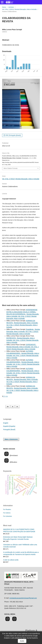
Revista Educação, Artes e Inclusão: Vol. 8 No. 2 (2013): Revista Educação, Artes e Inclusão (22, 382)
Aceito (22, 641)
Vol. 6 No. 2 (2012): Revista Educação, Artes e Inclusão (19, 9)
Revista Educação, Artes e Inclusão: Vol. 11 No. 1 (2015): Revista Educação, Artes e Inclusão (23, 364)
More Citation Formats (11, 168)
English (6, 423)
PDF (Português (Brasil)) (13, 135)
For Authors (7, 513)
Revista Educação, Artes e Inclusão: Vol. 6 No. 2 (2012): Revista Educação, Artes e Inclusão (23, 316)
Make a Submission (11, 439)
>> (7, 396)
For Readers (7, 509)
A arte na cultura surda (11, 560)
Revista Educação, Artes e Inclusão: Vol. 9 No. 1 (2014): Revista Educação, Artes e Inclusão (22, 325)
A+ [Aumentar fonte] (8, 407)
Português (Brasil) (9, 430)
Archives (11, 7)
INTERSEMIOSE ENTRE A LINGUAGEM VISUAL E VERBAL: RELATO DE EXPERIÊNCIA (22, 312)
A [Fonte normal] (13, 407)
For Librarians (8, 516)
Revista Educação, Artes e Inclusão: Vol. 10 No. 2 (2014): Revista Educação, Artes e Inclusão (23, 373)
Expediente (30, 329)
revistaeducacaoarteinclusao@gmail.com (23, 598)
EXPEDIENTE (31, 345)
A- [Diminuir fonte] (17, 407)
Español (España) (9, 426)
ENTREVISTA (11, 338)
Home (4, 7)
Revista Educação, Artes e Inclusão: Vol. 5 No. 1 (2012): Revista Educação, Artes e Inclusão (23, 332)
